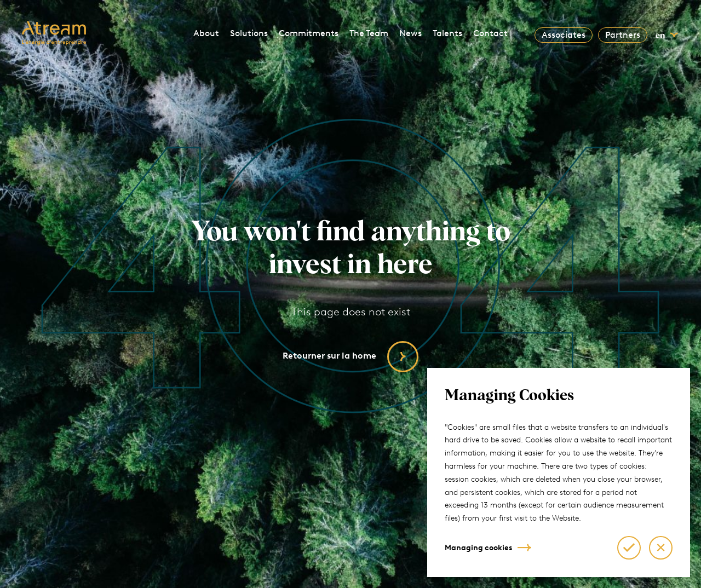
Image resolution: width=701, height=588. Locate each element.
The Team (369, 33)
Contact (490, 33)
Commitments (309, 33)
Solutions (249, 33)
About (206, 33)
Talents (447, 33)
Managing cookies (478, 548)
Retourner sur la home (329, 356)
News (410, 33)
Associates (564, 35)
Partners (623, 35)
